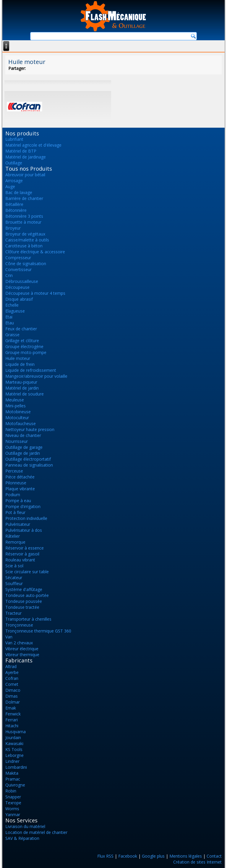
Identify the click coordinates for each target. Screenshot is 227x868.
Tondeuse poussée (24, 601)
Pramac (13, 779)
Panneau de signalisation (29, 465)
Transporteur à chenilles (28, 619)
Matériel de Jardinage (26, 157)
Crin (9, 275)
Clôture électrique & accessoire (35, 252)
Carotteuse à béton (24, 246)
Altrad (11, 666)
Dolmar (13, 702)
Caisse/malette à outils (27, 240)
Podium (13, 495)
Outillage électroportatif (28, 459)
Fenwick (13, 714)
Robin (11, 791)
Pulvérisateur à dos (24, 530)
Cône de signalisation (26, 264)
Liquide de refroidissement (31, 370)
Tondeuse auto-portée (27, 595)
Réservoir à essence (25, 548)
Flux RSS (105, 856)
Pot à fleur (15, 512)
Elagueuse (15, 311)
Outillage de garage (24, 447)
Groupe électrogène (24, 346)
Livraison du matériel (25, 826)
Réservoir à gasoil (22, 554)
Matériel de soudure (25, 394)
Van (9, 637)
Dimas (12, 696)
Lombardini (16, 767)
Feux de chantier (21, 329)
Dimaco (13, 690)
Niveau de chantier (23, 435)
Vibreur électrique (22, 649)
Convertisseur (18, 269)
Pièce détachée (20, 477)
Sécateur (14, 578)
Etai (9, 317)
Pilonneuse (16, 483)
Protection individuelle (26, 518)
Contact (214, 856)
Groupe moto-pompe (26, 352)
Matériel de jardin (22, 388)
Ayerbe (12, 672)
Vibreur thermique (22, 655)
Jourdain (13, 738)
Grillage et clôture (22, 341)
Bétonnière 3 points (24, 216)
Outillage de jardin (23, 453)
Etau (10, 323)
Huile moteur (18, 358)
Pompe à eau (18, 501)
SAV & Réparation (22, 838)
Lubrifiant (14, 139)
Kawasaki (14, 743)
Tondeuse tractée (22, 607)
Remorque (15, 542)
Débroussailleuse (22, 281)
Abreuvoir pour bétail (25, 175)
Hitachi (12, 726)
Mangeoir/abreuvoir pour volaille (36, 376)
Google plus (153, 856)
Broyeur (13, 228)
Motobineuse (18, 412)
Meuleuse (15, 400)
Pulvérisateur (18, 524)
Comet (12, 684)
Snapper (13, 797)
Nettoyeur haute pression (30, 429)
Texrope (13, 803)
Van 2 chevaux (19, 643)
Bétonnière (16, 210)
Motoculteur (17, 418)
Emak (11, 708)
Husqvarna (16, 732)
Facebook (128, 856)
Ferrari (12, 720)
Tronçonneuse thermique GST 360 (38, 631)
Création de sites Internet (197, 862)
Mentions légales (186, 856)
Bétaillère (14, 204)
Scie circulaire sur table (27, 572)
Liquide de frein (20, 364)
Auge (10, 186)
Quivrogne (15, 785)
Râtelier (13, 536)
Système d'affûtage (24, 589)
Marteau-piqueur (21, 382)
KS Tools (14, 749)
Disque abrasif (19, 299)
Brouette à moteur (23, 222)
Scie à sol (14, 566)
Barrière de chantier (24, 198)
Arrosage (14, 181)
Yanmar (13, 815)
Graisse (12, 335)
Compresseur (18, 258)
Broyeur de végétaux (25, 234)
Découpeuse (17, 287)
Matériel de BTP (21, 151)
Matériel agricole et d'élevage (33, 145)
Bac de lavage (19, 192)
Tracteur (13, 613)
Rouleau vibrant (20, 560)
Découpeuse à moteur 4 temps (35, 293)
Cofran (12, 678)
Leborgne (14, 755)
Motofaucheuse (21, 423)
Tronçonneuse (19, 625)
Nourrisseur (17, 441)
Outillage (14, 163)
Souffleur (14, 583)
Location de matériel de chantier (36, 832)
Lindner (12, 761)
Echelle (12, 305)
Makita (12, 773)
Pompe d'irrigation (23, 506)
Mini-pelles (16, 406)
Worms (12, 809)
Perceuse (14, 471)
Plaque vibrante (20, 489)
